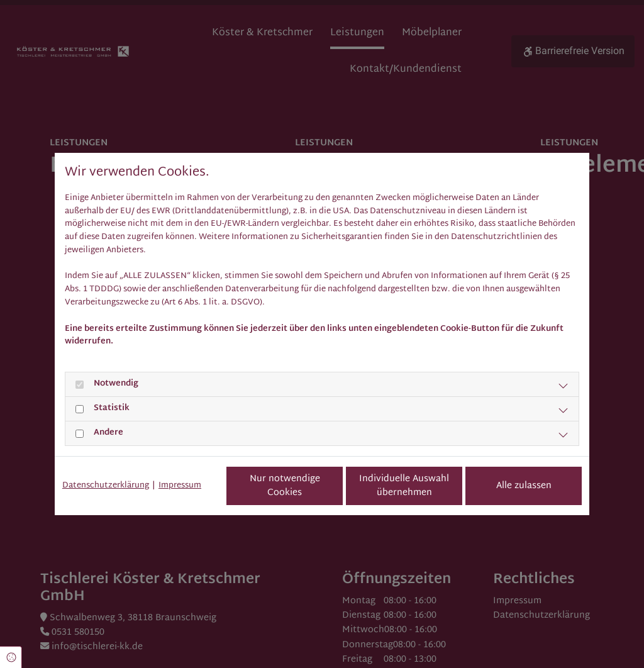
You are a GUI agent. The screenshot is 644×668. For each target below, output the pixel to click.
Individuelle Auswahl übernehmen (404, 486)
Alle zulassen (524, 486)
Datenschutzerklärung (106, 486)
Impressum (180, 486)
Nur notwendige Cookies (285, 486)
